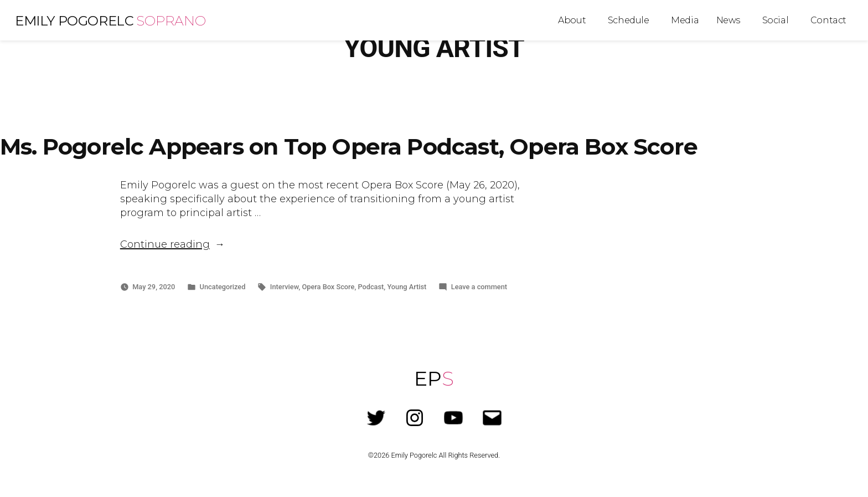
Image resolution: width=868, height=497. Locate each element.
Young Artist (407, 287)
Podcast (371, 287)
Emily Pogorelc (74, 21)
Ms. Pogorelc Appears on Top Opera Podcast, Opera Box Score (349, 147)
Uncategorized (223, 287)
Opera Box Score (328, 287)
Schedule (629, 20)
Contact (828, 20)
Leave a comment (479, 287)
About (572, 20)
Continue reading (172, 244)
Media (685, 20)
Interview (285, 287)
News (728, 20)
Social (776, 20)
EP (434, 378)
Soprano (171, 21)
